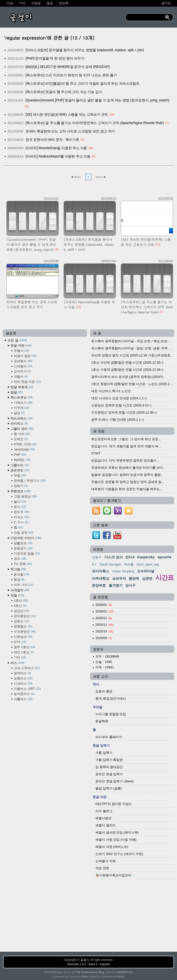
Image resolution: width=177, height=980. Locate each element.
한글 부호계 (22, 387)
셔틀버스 (23, 699)
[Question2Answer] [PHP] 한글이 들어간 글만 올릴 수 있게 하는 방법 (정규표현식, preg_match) (97, 100)
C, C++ (21, 522)
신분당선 (23, 637)
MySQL (22, 460)
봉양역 (134, 578)
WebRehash (125, 972)
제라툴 (129, 564)
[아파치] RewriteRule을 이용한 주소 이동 (56, 148)
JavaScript (24, 449)
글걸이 (85, 960)
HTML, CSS (25, 444)
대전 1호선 (24, 652)
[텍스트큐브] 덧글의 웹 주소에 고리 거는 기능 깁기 (64, 92)
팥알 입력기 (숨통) (109, 788)
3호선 (20, 606)
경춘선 (22, 621)
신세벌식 (23, 366)
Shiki (85, 977)
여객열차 (20, 590)
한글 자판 (21, 345)
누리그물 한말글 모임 (111, 714)
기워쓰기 (23, 403)
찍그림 (18, 569)
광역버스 (22, 673)
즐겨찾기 (116, 585)
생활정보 (23, 543)
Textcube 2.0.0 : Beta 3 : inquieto (89, 964)
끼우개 (22, 408)
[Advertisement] (88, 916)
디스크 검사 (114, 557)
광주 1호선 (24, 647)
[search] (146, 17)
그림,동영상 (25, 496)
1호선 (21, 601)
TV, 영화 (23, 564)
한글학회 (102, 721)
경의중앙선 (25, 616)
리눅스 (22, 517)
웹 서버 (22, 434)
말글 (17, 392)
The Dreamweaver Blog (90, 972)
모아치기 (22, 371)
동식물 (22, 574)
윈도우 (22, 512)
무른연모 (21, 491)
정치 (20, 559)
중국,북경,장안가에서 (111, 699)
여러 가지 (24, 585)
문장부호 (99, 585)
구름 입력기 (104, 753)
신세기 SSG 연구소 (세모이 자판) (119, 854)
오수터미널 (146, 571)
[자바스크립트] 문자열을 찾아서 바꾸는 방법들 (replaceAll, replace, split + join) (85, 50)
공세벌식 (23, 361)
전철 (18, 595)
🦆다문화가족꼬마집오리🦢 (115, 875)
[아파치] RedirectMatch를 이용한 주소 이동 (58, 156)
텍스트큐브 (22, 397)
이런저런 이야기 (26, 538)
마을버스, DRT (27, 689)
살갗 (19, 413)
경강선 (22, 611)
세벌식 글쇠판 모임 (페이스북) (117, 832)
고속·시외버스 (27, 668)
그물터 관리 (22, 429)
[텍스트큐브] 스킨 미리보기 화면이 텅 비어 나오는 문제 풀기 (71, 75)
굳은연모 (20, 470)
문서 (20, 507)
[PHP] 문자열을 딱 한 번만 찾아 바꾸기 (55, 58)
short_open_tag (147, 564)
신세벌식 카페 (106, 861)
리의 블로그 (104, 811)
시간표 (165, 578)
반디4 (130, 557)
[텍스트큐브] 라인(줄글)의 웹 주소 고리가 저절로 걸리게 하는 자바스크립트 (83, 83)
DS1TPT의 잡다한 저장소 (114, 804)
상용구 (97, 557)
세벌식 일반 (25, 356)
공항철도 (23, 626)
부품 (20, 475)
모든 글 (17, 340)
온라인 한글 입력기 (109, 774)
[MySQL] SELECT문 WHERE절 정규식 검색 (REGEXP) (68, 67)
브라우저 (119, 578)
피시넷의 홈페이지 (109, 737)
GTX (20, 642)
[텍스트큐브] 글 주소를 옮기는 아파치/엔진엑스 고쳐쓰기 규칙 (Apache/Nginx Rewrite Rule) (95, 123)
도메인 (21, 439)
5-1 (94, 564)
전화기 (21, 486)
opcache (165, 557)
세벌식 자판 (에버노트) (112, 847)
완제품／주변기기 (30, 481)
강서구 (130, 585)
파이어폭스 (101, 571)
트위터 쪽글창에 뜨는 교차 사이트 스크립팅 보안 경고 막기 (70, 131)
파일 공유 (24, 533)
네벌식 (21, 377)
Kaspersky (146, 557)
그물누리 (20, 465)
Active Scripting (123, 571)
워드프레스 (22, 418)
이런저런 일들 (27, 554)
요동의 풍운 (104, 691)
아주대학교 (101, 578)
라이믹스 (19, 424)
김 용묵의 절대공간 (109, 767)
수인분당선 (25, 632)
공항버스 (23, 678)
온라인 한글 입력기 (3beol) (115, 781)
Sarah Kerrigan (110, 564)
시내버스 (23, 683)
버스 (18, 663)
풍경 (19, 580)
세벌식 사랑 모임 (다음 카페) (116, 840)
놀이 (20, 502)
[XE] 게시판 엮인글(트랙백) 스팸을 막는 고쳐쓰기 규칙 (67, 114)
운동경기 (23, 548)
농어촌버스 (24, 694)
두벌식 (22, 351)
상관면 (147, 578)
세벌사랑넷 (103, 818)
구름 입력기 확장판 (109, 760)
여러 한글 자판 (27, 382)
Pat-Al (120, 977)
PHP (20, 455)
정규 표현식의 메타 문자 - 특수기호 (52, 140)
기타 (20, 657)
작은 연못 (102, 868)
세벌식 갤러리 (106, 825)
